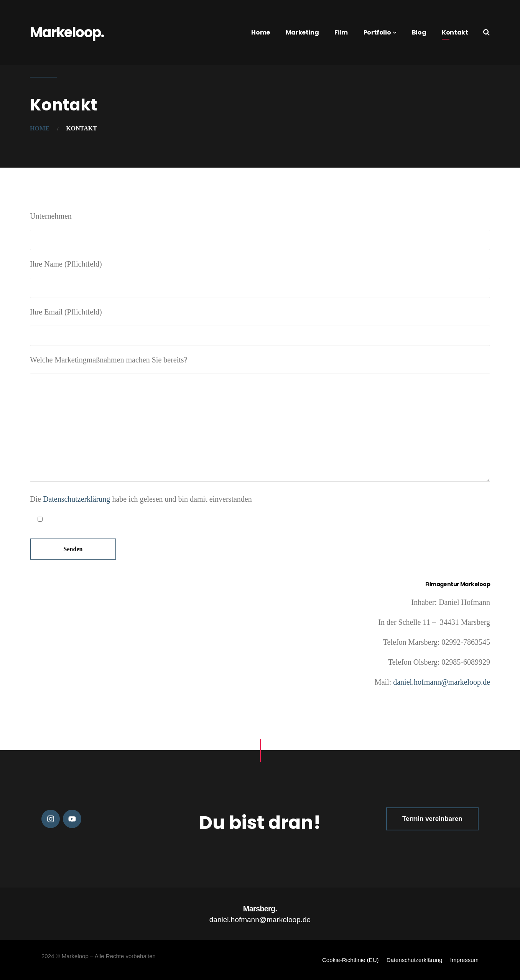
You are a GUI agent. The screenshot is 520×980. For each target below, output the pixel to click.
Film (341, 32)
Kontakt (455, 32)
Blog (419, 32)
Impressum (464, 960)
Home (260, 32)
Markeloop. (67, 32)
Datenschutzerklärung (77, 499)
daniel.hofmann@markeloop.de (441, 682)
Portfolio (377, 32)
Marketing (302, 32)
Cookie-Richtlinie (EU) (351, 960)
